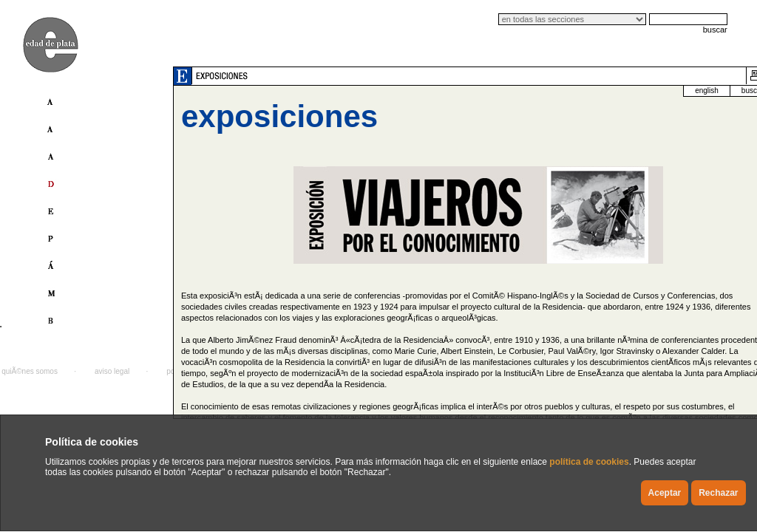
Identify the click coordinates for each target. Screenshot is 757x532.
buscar (715, 30)
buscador (688, 91)
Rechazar (718, 493)
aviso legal (112, 371)
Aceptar (665, 493)
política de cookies (589, 462)
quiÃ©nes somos (30, 371)
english (639, 91)
